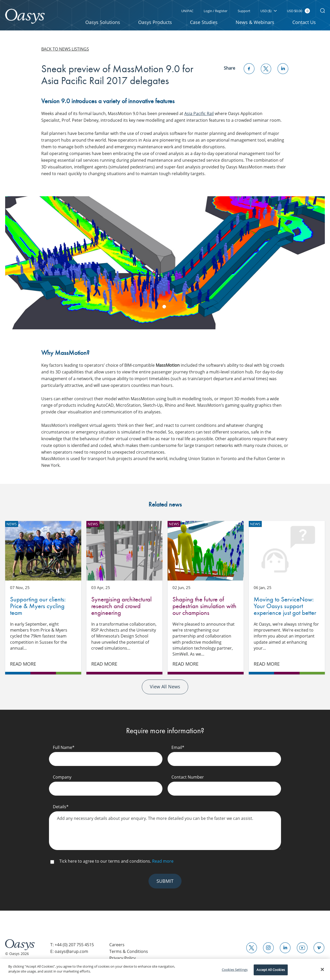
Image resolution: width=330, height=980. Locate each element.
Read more (163, 863)
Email (178, 749)
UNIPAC (187, 11)
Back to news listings (65, 49)
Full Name (64, 749)
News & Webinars (255, 22)
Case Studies (204, 22)
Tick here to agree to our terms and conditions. (116, 863)
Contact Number (188, 779)
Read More (23, 666)
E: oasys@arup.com (69, 954)
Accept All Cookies (271, 970)
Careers (117, 947)
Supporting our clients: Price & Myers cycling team (43, 551)
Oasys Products (155, 22)
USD (269, 11)
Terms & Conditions (129, 954)
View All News (165, 689)
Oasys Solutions (103, 22)
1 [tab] (164, 307)
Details (61, 809)
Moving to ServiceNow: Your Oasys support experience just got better (287, 551)
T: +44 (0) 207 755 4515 (72, 947)
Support (244, 11)
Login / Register (215, 11)
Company (62, 779)
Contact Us (304, 22)
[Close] (322, 969)
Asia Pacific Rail (199, 113)
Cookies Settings (235, 970)
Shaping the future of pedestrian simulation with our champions (206, 551)
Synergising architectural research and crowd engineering (124, 551)
